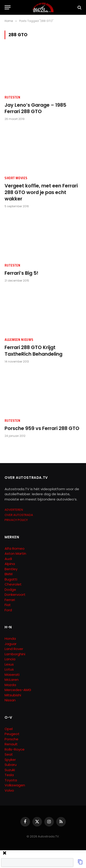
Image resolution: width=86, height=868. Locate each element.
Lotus (9, 669)
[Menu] (8, 7)
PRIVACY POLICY (16, 520)
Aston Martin (15, 553)
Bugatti (11, 579)
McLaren (12, 680)
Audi (8, 559)
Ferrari (10, 600)
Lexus (9, 664)
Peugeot (12, 734)
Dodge (10, 589)
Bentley (11, 569)
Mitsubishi (13, 695)
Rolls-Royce (15, 749)
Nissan (10, 700)
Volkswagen (15, 785)
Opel (9, 729)
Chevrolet (13, 584)
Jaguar (11, 644)
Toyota (11, 780)
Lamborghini (15, 654)
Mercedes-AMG (18, 690)
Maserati (12, 675)
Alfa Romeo (15, 548)
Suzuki (10, 770)
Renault (11, 744)
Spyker (10, 760)
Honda (10, 639)
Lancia (10, 659)
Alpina (10, 564)
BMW (9, 574)
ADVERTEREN (14, 510)
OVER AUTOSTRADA (19, 515)
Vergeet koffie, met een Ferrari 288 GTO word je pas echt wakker (41, 192)
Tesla (9, 775)
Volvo (9, 790)
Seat (9, 754)
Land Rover (14, 649)
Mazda (10, 685)
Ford (8, 610)
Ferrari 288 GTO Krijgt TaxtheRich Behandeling (33, 351)
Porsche (11, 739)
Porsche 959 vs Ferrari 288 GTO (42, 428)
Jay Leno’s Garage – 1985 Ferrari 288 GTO (35, 108)
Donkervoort (15, 595)
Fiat (8, 605)
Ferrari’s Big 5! (21, 273)
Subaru (11, 765)
